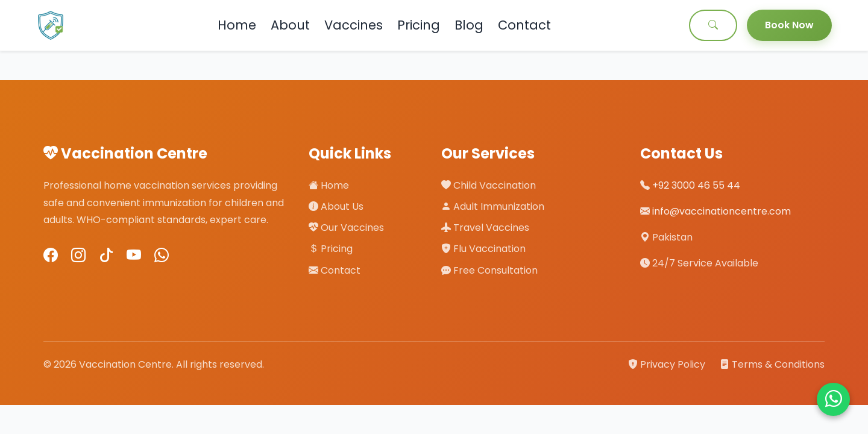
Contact (524, 25)
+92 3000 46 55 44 (696, 185)
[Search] (713, 25)
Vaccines (354, 25)
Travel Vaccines (485, 228)
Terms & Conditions (772, 364)
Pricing (419, 25)
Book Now (789, 25)
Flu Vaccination (483, 249)
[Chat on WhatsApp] (833, 399)
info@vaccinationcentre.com (722, 211)
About (290, 25)
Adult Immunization (493, 206)
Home (237, 25)
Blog (469, 25)
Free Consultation (489, 270)
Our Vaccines (346, 228)
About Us (336, 206)
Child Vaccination (489, 185)
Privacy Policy (668, 364)
